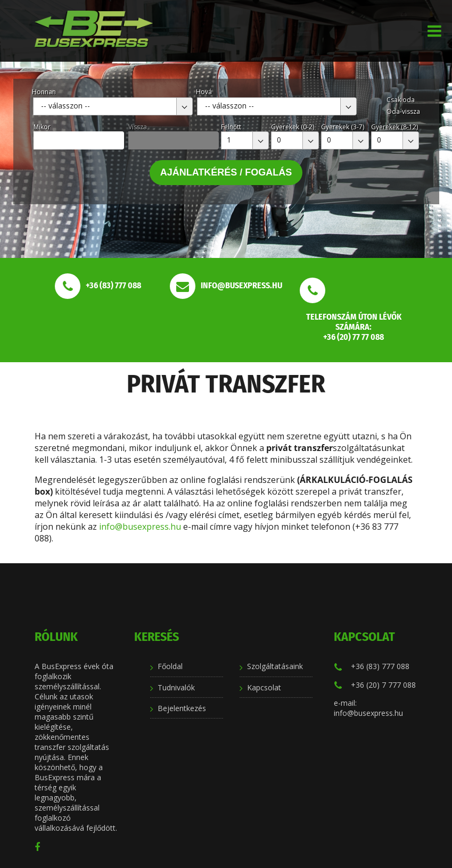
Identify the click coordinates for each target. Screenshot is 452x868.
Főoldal (170, 666)
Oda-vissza (403, 111)
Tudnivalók (176, 687)
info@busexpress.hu (140, 527)
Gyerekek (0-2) (293, 127)
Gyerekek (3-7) (343, 127)
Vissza (138, 127)
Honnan (44, 92)
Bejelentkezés (182, 708)
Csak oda (401, 100)
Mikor (42, 127)
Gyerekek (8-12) (395, 127)
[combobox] (113, 106)
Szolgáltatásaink (275, 666)
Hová (204, 92)
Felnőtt (231, 127)
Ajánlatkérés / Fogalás (226, 172)
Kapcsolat (264, 687)
